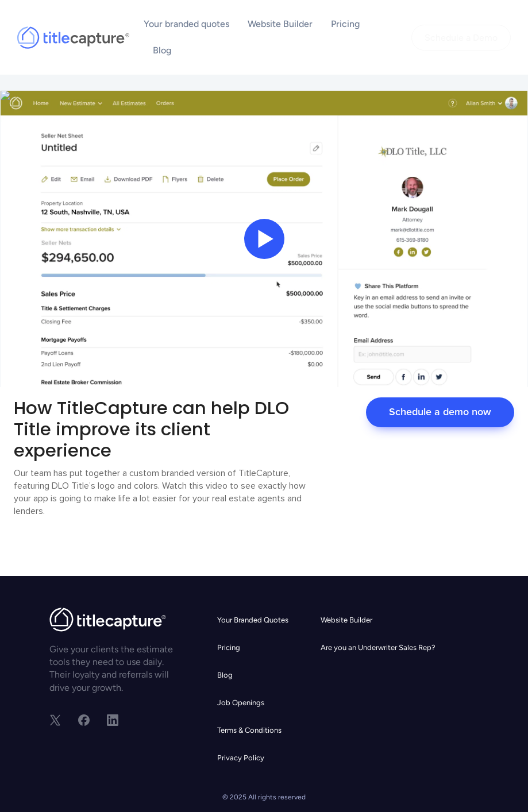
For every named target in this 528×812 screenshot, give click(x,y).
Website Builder (280, 24)
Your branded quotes (186, 24)
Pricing (345, 24)
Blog (162, 50)
